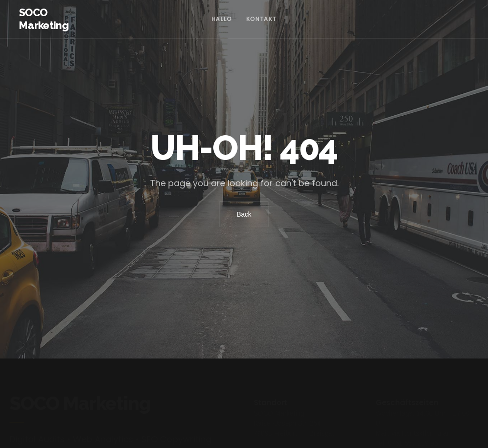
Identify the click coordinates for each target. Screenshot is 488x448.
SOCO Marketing (44, 19)
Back (244, 214)
